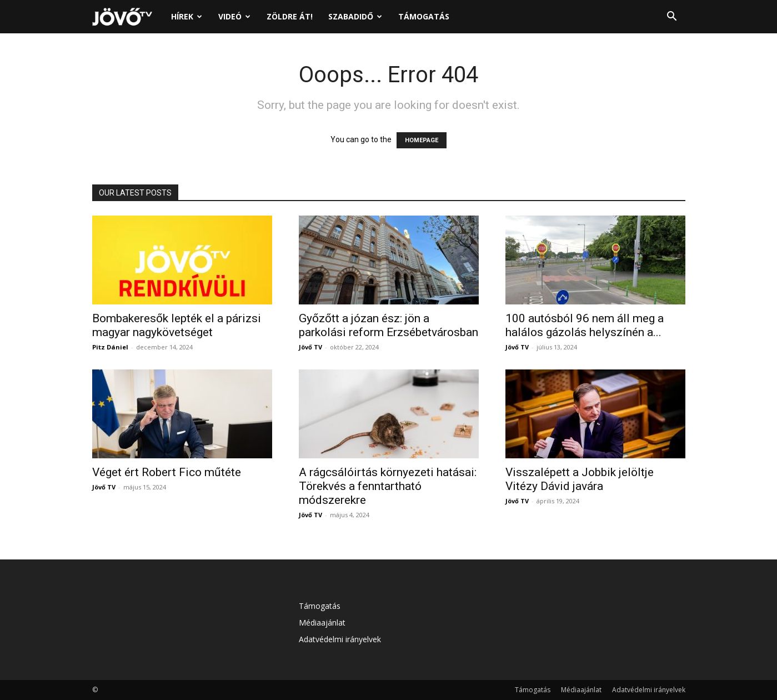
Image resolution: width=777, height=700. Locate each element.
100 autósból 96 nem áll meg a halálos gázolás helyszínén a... (585, 325)
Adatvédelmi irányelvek (340, 639)
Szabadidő (355, 16)
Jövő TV (310, 347)
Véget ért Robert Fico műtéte (167, 472)
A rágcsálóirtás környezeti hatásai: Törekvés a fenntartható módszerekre (388, 486)
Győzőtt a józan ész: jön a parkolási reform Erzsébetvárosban (388, 325)
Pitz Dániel (110, 347)
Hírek (187, 16)
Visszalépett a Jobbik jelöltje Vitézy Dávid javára (580, 479)
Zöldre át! (290, 16)
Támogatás (424, 16)
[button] (672, 17)
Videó (234, 16)
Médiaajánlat (322, 622)
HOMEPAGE (422, 140)
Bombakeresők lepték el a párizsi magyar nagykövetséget (177, 325)
